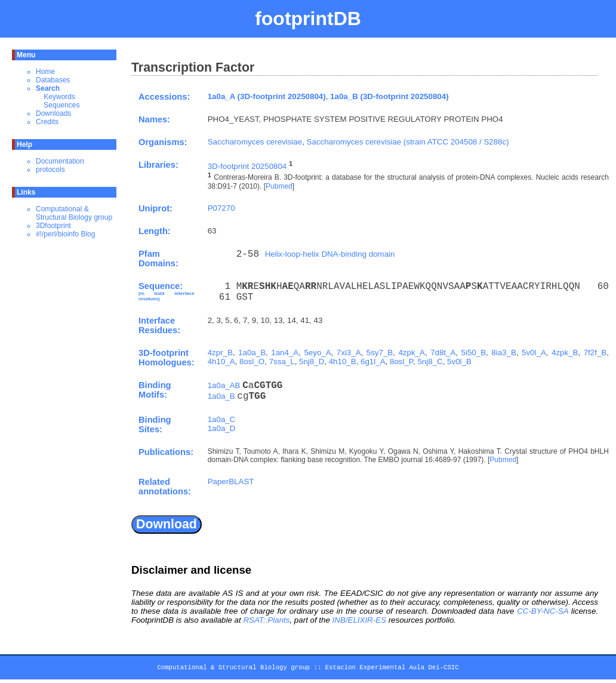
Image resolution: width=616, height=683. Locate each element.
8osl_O (252, 362)
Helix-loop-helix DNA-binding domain (330, 254)
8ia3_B (504, 353)
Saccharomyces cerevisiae (255, 142)
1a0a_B (252, 353)
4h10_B (343, 362)
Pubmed (279, 186)
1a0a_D (222, 428)
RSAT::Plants (266, 620)
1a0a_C (222, 419)
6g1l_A (373, 362)
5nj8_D (312, 362)
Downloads (53, 113)
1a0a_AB (224, 385)
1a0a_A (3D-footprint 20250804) (267, 96)
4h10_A (221, 362)
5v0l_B (459, 362)
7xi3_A (349, 353)
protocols (50, 170)
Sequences (61, 105)
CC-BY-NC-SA (543, 611)
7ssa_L (282, 362)
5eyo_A (317, 353)
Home (45, 72)
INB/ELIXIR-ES (359, 620)
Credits (47, 122)
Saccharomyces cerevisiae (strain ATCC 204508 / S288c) (408, 142)
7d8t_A (443, 353)
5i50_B (474, 353)
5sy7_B (380, 353)
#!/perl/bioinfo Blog (65, 234)
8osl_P (401, 362)
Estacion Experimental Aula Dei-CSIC (392, 669)
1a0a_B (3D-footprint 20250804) (389, 96)
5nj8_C (430, 362)
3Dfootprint (53, 226)
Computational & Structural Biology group (74, 213)
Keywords (59, 97)
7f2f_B (595, 353)
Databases (53, 80)
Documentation (60, 161)
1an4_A (285, 353)
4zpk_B (565, 353)
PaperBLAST (231, 482)
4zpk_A (411, 353)
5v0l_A (534, 353)
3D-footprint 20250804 (247, 166)
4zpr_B (220, 353)
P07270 (221, 208)
